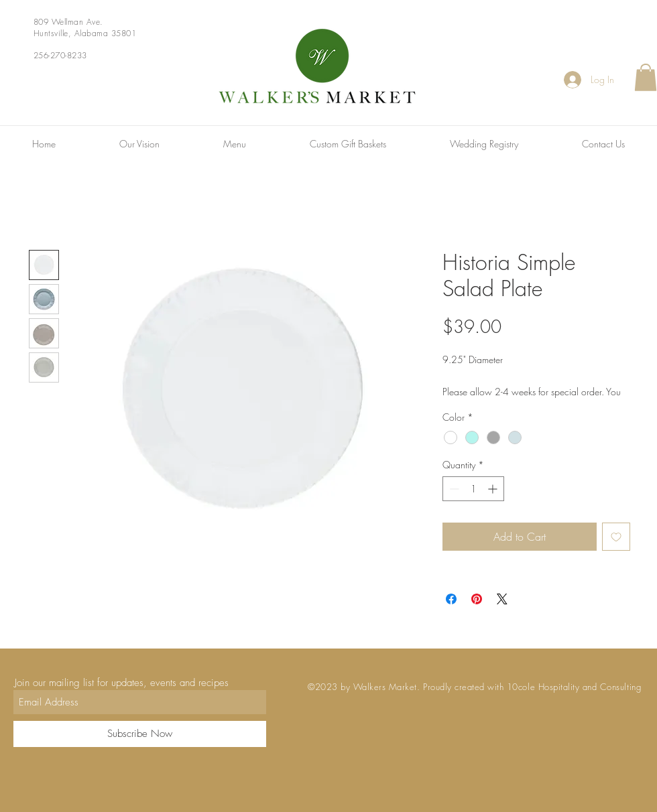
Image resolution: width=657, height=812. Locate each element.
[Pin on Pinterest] (477, 599)
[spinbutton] (473, 489)
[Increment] (494, 489)
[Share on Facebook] (451, 599)
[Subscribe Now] (140, 734)
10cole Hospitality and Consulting (574, 687)
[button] (646, 77)
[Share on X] (502, 599)
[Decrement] (453, 489)
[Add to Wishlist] (616, 537)
